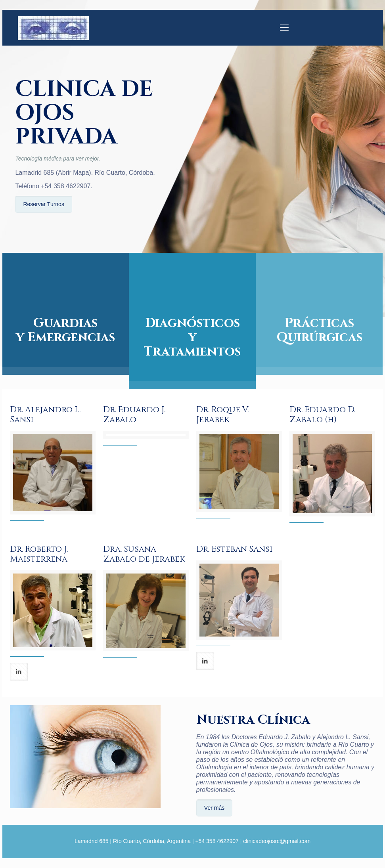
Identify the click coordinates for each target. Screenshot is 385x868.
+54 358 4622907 (66, 186)
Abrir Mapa (73, 173)
